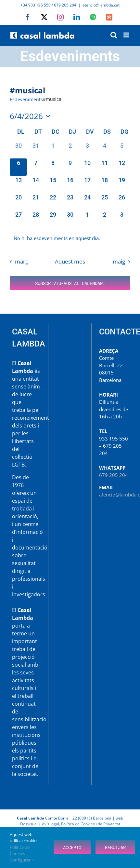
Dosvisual (29, 824)
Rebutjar (115, 847)
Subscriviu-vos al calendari (70, 283)
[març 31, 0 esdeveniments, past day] (36, 150)
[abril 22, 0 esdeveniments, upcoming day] (53, 202)
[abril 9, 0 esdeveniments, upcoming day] (70, 167)
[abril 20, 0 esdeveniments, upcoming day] (18, 202)
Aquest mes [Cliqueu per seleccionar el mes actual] (70, 261)
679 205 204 (114, 475)
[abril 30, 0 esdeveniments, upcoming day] (70, 219)
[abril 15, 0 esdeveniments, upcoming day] (53, 184)
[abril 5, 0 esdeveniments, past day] (122, 150)
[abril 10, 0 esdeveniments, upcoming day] (87, 167)
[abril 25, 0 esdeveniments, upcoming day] (104, 202)
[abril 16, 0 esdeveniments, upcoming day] (70, 184)
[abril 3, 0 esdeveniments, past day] (87, 150)
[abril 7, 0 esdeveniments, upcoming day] (36, 167)
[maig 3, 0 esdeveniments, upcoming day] (122, 219)
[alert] (70, 238)
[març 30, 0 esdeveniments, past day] (18, 150)
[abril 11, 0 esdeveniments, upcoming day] (104, 167)
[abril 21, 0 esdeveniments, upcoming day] (36, 202)
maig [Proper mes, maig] (119, 261)
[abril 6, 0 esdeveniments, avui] (18, 167)
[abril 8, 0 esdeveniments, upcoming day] (53, 167)
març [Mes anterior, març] (21, 261)
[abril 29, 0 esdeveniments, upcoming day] (53, 219)
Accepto (72, 847)
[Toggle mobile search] (114, 35)
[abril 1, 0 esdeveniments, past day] (53, 150)
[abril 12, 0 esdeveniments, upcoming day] (122, 167)
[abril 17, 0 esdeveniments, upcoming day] (87, 184)
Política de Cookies (20, 850)
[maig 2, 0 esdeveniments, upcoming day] (104, 219)
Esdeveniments (26, 99)
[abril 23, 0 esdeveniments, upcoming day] (70, 202)
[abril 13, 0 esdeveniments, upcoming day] (18, 184)
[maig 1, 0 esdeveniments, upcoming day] (87, 219)
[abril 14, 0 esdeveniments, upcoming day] (36, 184)
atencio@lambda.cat (101, 5)
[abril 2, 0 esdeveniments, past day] (70, 150)
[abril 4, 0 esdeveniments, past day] (104, 150)
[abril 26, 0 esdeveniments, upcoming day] (122, 202)
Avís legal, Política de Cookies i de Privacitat (81, 824)
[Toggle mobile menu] (127, 35)
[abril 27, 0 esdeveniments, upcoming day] (18, 219)
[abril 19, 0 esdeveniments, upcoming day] (122, 184)
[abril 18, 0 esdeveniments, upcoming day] (104, 184)
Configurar (22, 860)
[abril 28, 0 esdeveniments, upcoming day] (36, 219)
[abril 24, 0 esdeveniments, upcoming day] (87, 202)
